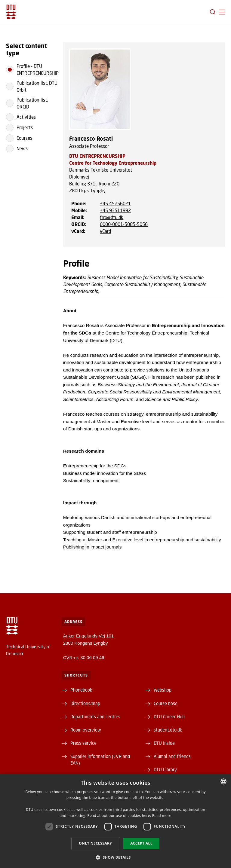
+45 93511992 (115, 210)
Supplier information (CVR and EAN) (100, 759)
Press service (83, 743)
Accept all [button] (141, 843)
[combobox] (223, 781)
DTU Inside (164, 743)
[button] (222, 12)
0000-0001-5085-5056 (124, 224)
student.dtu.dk (168, 730)
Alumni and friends (172, 756)
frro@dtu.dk (112, 217)
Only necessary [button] (95, 843)
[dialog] (115, 821)
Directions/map (85, 703)
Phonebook (81, 690)
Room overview (86, 730)
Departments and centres (95, 717)
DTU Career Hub (169, 717)
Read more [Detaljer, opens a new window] (162, 816)
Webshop (163, 690)
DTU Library (165, 769)
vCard (105, 231)
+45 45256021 (115, 203)
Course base (166, 703)
